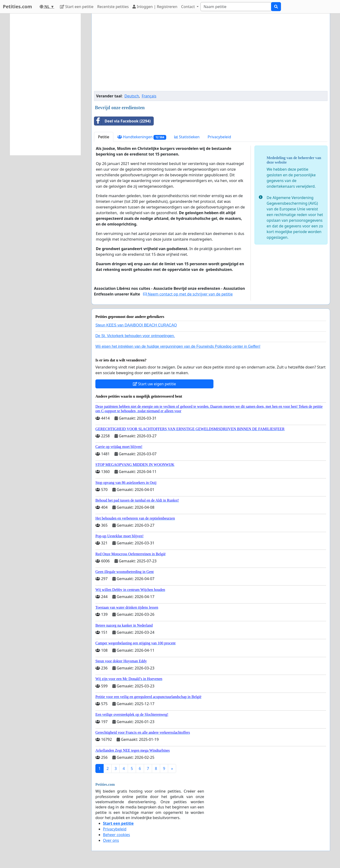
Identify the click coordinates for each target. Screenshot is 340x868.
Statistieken (187, 137)
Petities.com (17, 7)
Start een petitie (77, 7)
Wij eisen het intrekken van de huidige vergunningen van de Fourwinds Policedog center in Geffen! (178, 346)
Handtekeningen (142, 137)
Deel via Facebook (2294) (122, 121)
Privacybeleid (219, 137)
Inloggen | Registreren (155, 7)
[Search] (236, 7)
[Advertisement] (211, 54)
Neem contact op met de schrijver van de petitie (188, 294)
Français (149, 96)
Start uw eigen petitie (155, 384)
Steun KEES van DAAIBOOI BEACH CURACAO (136, 325)
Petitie (104, 137)
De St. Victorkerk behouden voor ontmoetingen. (135, 336)
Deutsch (132, 96)
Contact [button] (188, 7)
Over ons (111, 840)
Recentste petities (113, 7)
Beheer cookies (117, 835)
